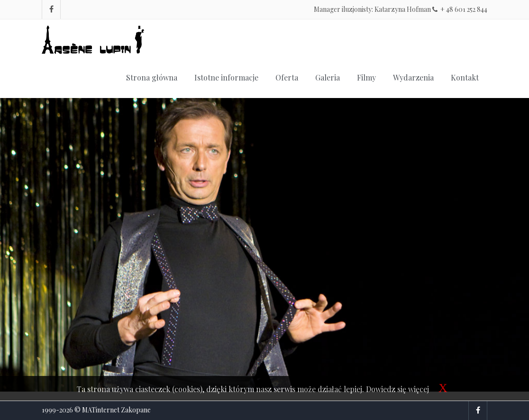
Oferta (287, 77)
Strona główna (152, 77)
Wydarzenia (413, 77)
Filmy (366, 77)
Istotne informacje (226, 77)
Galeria (328, 77)
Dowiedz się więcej (397, 389)
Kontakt (465, 77)
